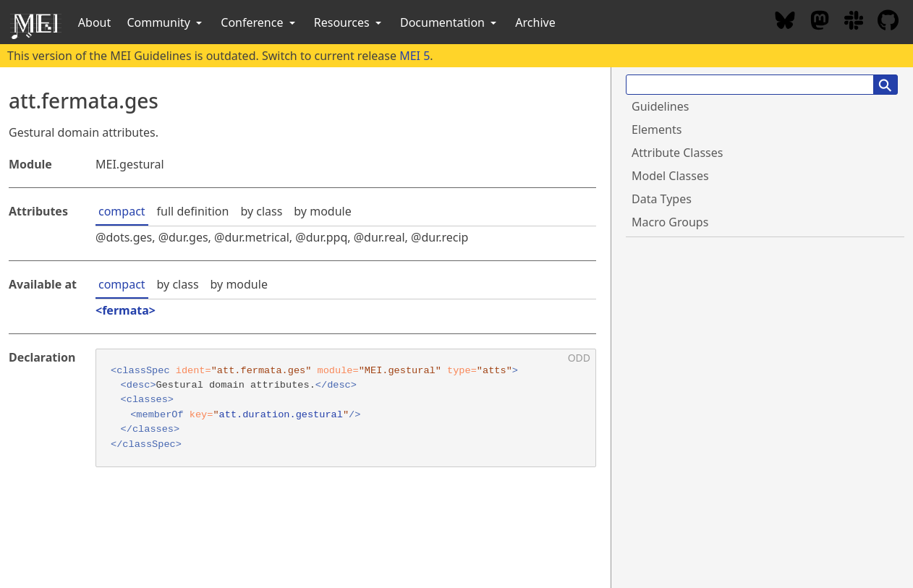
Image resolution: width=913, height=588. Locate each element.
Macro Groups (670, 222)
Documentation (450, 22)
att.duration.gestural (281, 415)
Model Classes (670, 176)
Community (166, 22)
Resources (349, 22)
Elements (657, 129)
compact (122, 211)
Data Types (662, 199)
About (94, 22)
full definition (193, 211)
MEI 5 (415, 56)
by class (261, 211)
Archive (535, 22)
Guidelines (660, 106)
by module (322, 211)
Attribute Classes (677, 153)
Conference (259, 22)
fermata (126, 310)
